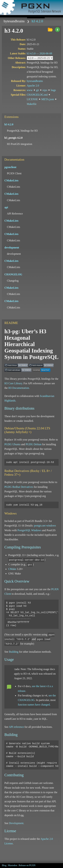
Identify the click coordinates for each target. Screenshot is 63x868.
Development (16, 823)
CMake (12, 569)
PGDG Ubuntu (12, 444)
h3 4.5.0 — (39, 53)
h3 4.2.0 (37, 21)
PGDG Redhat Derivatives (19, 487)
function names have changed (34, 705)
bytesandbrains (14, 21)
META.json (48, 99)
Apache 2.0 (33, 86)
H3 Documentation (19, 388)
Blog (4, 865)
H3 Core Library (13, 383)
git (38, 90)
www (30, 90)
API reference (16, 727)
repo (45, 90)
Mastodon (12, 865)
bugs (53, 90)
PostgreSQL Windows (29, 530)
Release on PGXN (27, 865)
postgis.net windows (45, 526)
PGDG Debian (34, 444)
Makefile (32, 104)
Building (14, 652)
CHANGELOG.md (37, 95)
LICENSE (32, 99)
